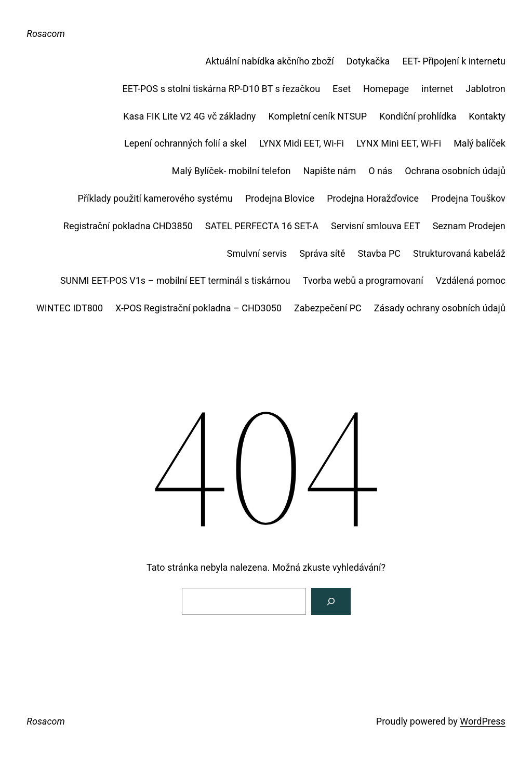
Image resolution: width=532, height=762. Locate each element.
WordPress (482, 721)
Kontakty (487, 116)
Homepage (386, 89)
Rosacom (46, 34)
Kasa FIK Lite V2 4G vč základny (189, 116)
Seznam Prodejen (469, 226)
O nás (380, 171)
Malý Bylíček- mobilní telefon (231, 171)
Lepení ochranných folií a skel (185, 143)
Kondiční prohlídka (418, 116)
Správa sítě (322, 253)
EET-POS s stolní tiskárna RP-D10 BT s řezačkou (221, 89)
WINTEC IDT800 (70, 308)
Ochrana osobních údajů (455, 171)
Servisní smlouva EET (376, 226)
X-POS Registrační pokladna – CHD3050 (198, 308)
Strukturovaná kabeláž (459, 253)
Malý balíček (480, 143)
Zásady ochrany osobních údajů (440, 308)
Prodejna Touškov (468, 198)
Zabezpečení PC (328, 308)
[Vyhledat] (331, 601)
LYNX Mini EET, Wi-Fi (399, 143)
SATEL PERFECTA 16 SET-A (262, 226)
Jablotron (486, 89)
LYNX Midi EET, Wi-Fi (302, 143)
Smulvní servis (257, 253)
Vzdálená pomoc (471, 280)
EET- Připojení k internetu (454, 61)
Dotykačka (368, 61)
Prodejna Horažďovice (373, 198)
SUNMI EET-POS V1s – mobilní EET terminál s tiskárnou (175, 280)
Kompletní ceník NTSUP (317, 116)
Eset (342, 89)
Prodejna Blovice (280, 198)
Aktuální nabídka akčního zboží (269, 61)
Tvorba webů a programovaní (363, 280)
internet (437, 89)
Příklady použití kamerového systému (155, 198)
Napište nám (329, 171)
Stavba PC (379, 253)
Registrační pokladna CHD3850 (128, 226)
